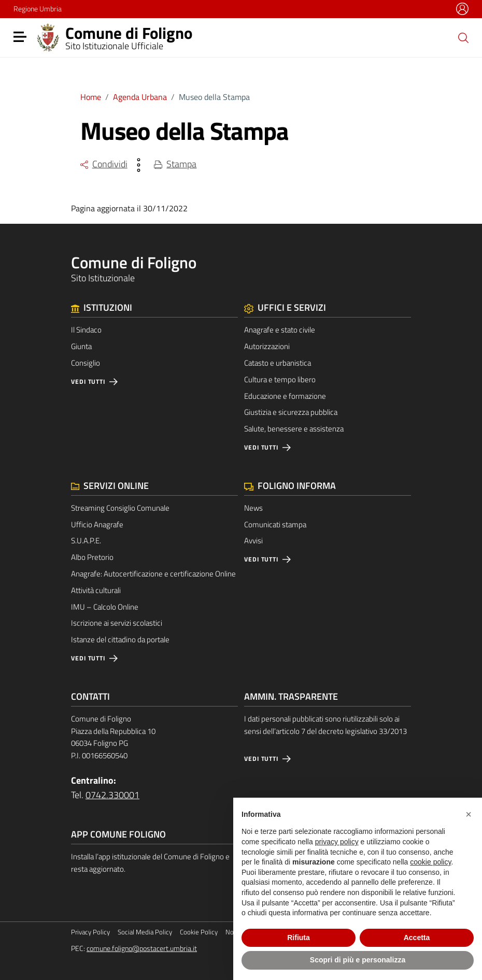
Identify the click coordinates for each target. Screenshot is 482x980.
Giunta (81, 346)
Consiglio (86, 363)
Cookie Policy (199, 932)
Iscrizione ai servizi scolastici (117, 623)
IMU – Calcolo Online (105, 607)
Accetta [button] (417, 938)
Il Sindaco (86, 330)
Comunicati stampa (275, 524)
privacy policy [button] (337, 842)
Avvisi (253, 541)
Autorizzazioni (267, 346)
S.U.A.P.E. (86, 541)
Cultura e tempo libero (280, 379)
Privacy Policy (90, 932)
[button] (469, 814)
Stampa (175, 164)
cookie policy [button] (430, 862)
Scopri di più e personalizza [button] (358, 960)
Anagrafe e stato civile (280, 330)
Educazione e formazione (285, 396)
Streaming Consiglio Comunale (120, 508)
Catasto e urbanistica (278, 363)
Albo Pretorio (92, 557)
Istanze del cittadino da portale (120, 639)
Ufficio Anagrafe (97, 524)
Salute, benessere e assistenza (294, 429)
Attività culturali (96, 590)
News (253, 508)
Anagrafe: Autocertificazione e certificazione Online (153, 574)
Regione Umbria (38, 9)
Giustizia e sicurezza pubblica (291, 412)
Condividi (104, 164)
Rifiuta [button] (299, 938)
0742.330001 (112, 795)
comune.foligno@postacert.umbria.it (142, 948)
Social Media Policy (145, 932)
